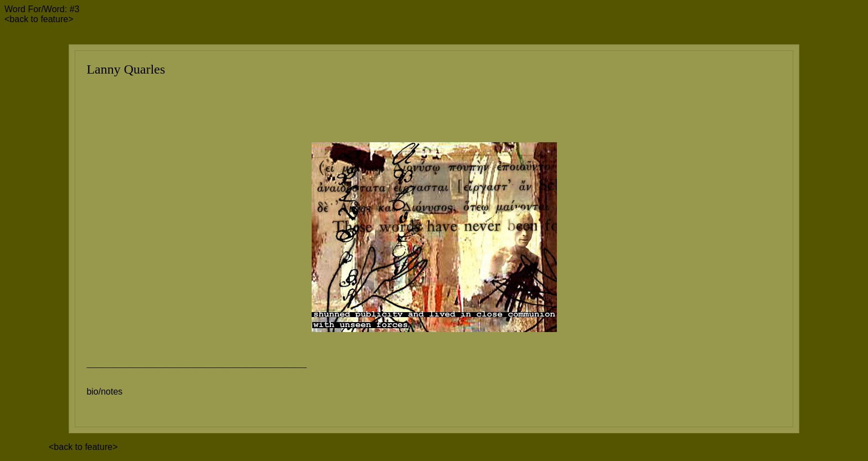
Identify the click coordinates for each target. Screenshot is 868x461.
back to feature (39, 19)
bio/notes (104, 392)
